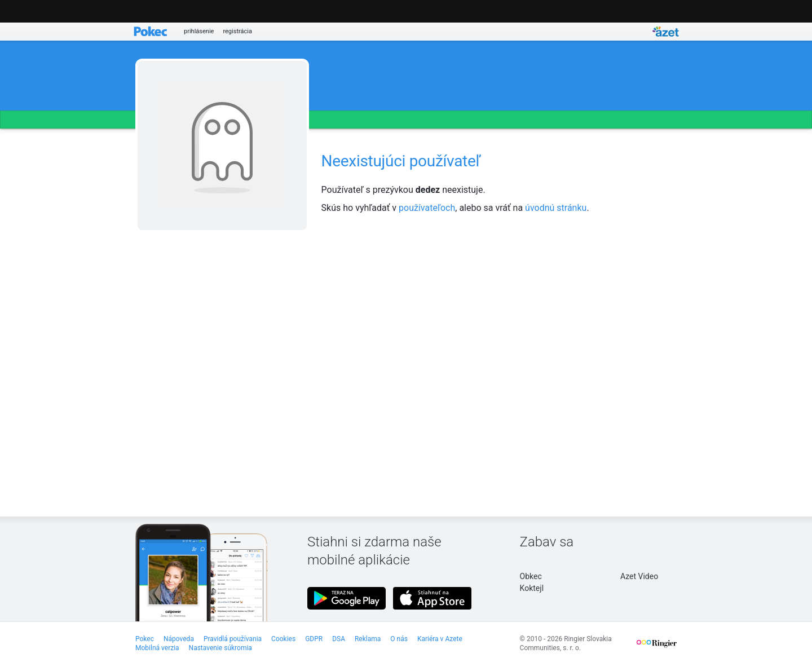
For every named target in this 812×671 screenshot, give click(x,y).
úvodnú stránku (556, 208)
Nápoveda (179, 639)
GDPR (314, 639)
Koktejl (532, 588)
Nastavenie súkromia (220, 648)
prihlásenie (199, 31)
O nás (399, 639)
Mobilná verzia (157, 648)
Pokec (145, 639)
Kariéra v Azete (440, 639)
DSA (339, 639)
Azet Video (639, 576)
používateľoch (427, 208)
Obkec (531, 576)
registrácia (237, 31)
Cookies (283, 639)
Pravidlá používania (233, 639)
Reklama (368, 639)
